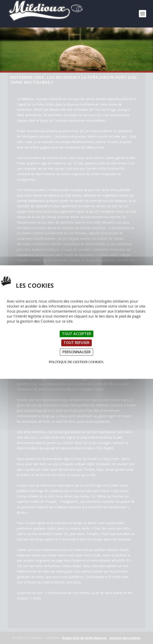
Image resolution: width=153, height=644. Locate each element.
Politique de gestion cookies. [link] (76, 362)
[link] (45, 20)
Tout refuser (76, 343)
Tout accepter (76, 334)
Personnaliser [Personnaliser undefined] (76, 352)
